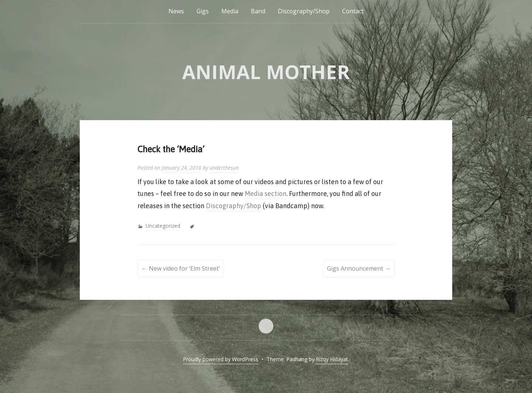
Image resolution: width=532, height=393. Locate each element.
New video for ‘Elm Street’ (181, 268)
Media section (265, 194)
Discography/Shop (304, 11)
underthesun (224, 168)
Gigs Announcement (359, 268)
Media (230, 11)
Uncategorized (163, 226)
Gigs (203, 11)
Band (258, 11)
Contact (353, 11)
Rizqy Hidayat (332, 359)
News (176, 11)
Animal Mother (266, 72)
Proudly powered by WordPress (221, 359)
